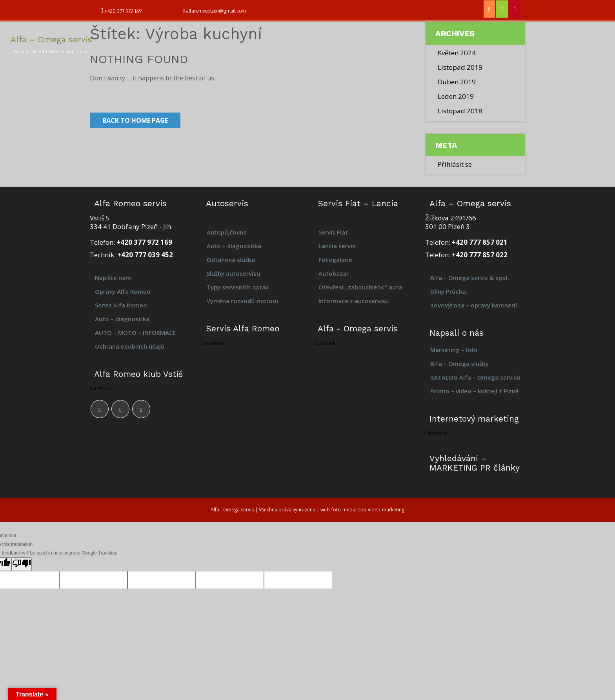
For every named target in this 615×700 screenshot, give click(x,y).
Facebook (101, 388)
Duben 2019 (457, 82)
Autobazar (334, 273)
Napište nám (113, 278)
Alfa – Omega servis (51, 39)
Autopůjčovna (227, 232)
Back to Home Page (135, 120)
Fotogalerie (335, 260)
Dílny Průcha (448, 291)
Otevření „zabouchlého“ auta (360, 287)
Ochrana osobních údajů (130, 346)
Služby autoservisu (233, 273)
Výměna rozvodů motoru (243, 301)
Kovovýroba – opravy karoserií (474, 305)
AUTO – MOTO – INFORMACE (135, 333)
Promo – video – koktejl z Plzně (475, 391)
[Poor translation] (22, 564)
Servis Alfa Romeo (121, 305)
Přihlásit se (455, 164)
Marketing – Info (454, 350)
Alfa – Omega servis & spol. (470, 278)
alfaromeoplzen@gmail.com (216, 11)
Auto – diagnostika (122, 319)
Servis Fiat (333, 232)
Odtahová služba (231, 260)
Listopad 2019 (460, 67)
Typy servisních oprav (238, 287)
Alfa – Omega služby (459, 364)
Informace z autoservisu (354, 301)
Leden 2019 (456, 96)
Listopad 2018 (460, 111)
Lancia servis (337, 246)
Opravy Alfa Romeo (123, 291)
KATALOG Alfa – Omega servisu (475, 377)
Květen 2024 (457, 53)
